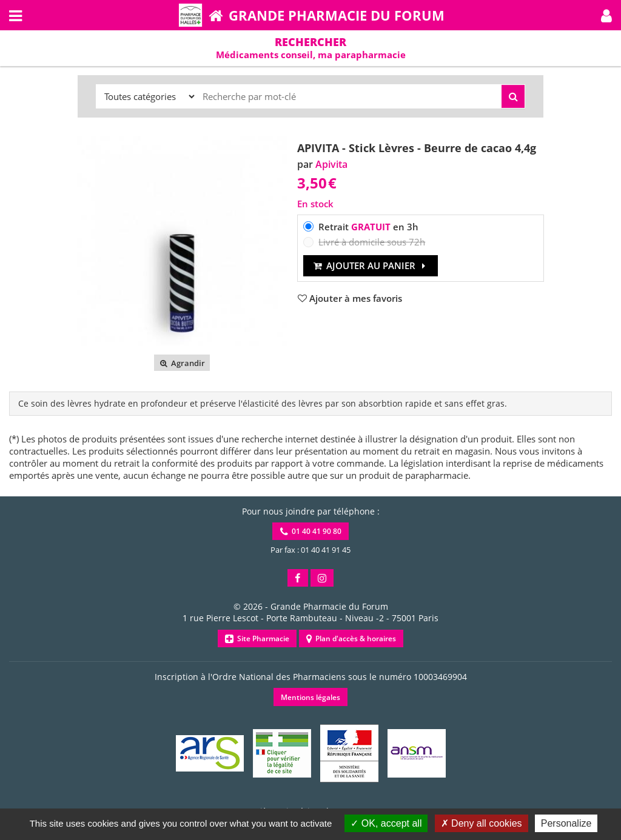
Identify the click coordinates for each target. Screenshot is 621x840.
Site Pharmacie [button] (257, 638)
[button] (606, 15)
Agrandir (182, 363)
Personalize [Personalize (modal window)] (566, 823)
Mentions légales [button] (310, 697)
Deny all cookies (482, 823)
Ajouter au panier (371, 265)
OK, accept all (386, 823)
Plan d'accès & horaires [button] (351, 638)
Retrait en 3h (368, 227)
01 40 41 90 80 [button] (311, 531)
